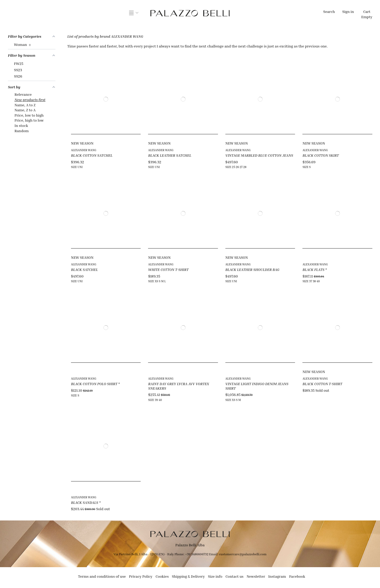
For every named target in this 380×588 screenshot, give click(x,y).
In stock (21, 125)
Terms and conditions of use (102, 576)
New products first (30, 100)
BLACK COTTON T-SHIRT (322, 384)
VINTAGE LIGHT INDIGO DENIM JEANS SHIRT (257, 386)
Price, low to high (29, 115)
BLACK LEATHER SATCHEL (170, 155)
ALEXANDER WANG (84, 150)
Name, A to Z (25, 105)
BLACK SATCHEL (84, 269)
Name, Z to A (25, 110)
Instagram (277, 576)
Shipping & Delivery (188, 576)
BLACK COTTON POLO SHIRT (94, 384)
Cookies (162, 576)
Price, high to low (29, 120)
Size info (215, 576)
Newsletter (256, 576)
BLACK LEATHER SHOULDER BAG (252, 269)
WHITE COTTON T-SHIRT (168, 269)
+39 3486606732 (197, 554)
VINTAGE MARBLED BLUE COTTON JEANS (259, 155)
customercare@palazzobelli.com (243, 554)
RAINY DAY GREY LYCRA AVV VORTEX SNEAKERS (179, 386)
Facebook (297, 576)
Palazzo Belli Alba (190, 545)
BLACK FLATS (313, 269)
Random (22, 131)
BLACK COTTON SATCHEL (92, 155)
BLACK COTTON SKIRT (320, 155)
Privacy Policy (141, 576)
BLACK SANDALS (85, 502)
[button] (134, 13)
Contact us (234, 576)
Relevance (23, 94)
